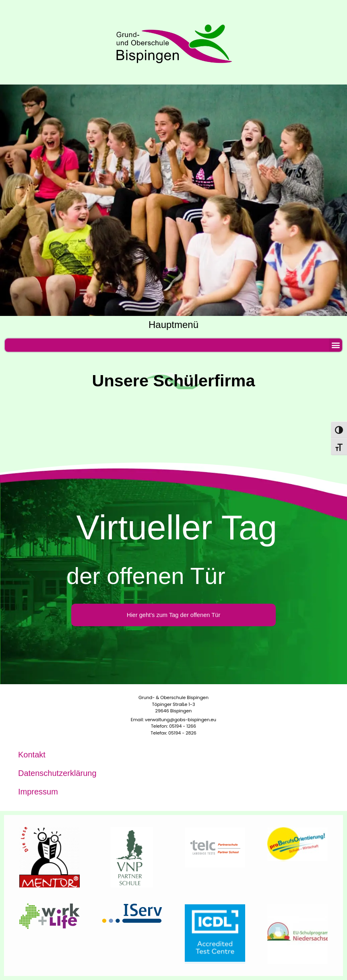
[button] (336, 345)
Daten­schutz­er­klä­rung (57, 773)
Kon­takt (32, 755)
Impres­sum (38, 792)
